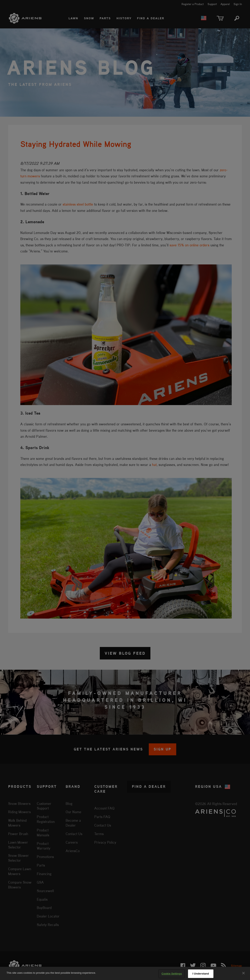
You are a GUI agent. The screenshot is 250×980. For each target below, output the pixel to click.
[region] (125, 973)
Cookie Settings (172, 974)
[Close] (243, 973)
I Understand (201, 974)
